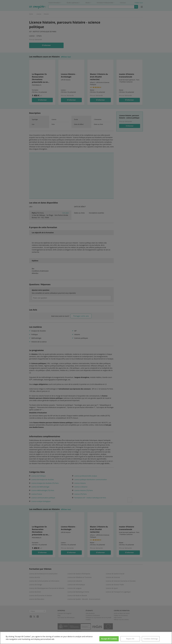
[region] (86, 638)
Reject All (130, 639)
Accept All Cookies (109, 639)
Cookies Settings (151, 639)
